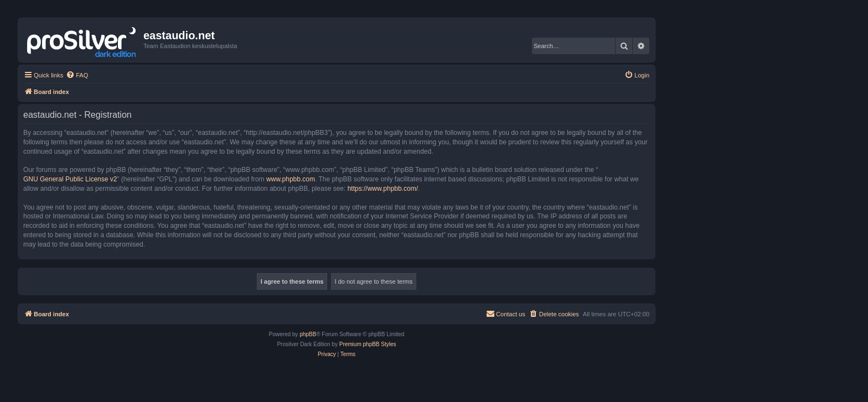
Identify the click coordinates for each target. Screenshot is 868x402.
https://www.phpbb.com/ (383, 189)
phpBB (308, 334)
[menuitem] (77, 75)
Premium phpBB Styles (368, 344)
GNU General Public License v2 (70, 179)
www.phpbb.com (291, 179)
